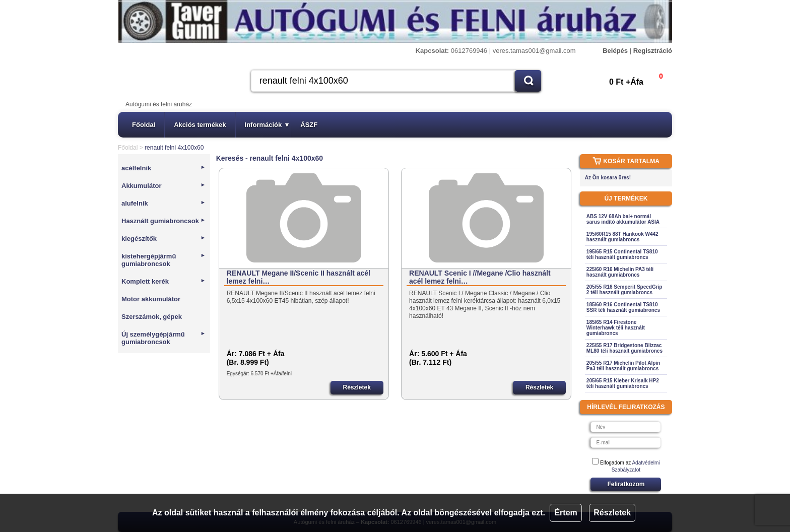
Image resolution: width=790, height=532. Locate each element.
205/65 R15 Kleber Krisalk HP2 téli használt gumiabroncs (623, 383)
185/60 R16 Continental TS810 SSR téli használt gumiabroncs (623, 307)
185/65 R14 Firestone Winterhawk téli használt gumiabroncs (616, 328)
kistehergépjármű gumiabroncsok (163, 260)
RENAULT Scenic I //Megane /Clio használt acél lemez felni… (480, 277)
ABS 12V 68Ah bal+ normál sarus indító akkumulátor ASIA (623, 219)
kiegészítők (163, 239)
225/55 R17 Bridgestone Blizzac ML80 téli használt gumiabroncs (624, 348)
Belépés (615, 51)
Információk (267, 125)
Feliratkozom (626, 484)
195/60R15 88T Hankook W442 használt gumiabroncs (622, 237)
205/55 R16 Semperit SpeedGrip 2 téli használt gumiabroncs (624, 290)
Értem (566, 513)
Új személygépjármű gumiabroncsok (163, 338)
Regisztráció (653, 51)
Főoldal (144, 125)
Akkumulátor (163, 186)
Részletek (612, 513)
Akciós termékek (200, 125)
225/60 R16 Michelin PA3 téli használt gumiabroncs (620, 272)
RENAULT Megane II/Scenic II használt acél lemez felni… (299, 277)
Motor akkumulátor (151, 299)
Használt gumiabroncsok (163, 221)
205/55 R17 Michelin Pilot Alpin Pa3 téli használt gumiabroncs (623, 366)
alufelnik (163, 203)
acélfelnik (163, 168)
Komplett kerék (163, 281)
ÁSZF (309, 125)
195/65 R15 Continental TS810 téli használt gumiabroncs (622, 254)
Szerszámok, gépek (152, 317)
